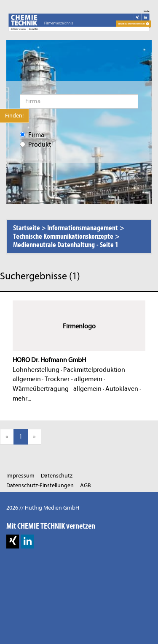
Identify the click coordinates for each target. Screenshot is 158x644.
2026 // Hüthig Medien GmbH (43, 508)
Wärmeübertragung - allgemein (57, 389)
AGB (86, 485)
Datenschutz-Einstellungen (40, 485)
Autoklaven (122, 389)
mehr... (22, 398)
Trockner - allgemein (74, 379)
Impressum (20, 476)
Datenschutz (57, 476)
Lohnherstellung (36, 370)
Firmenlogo (79, 326)
